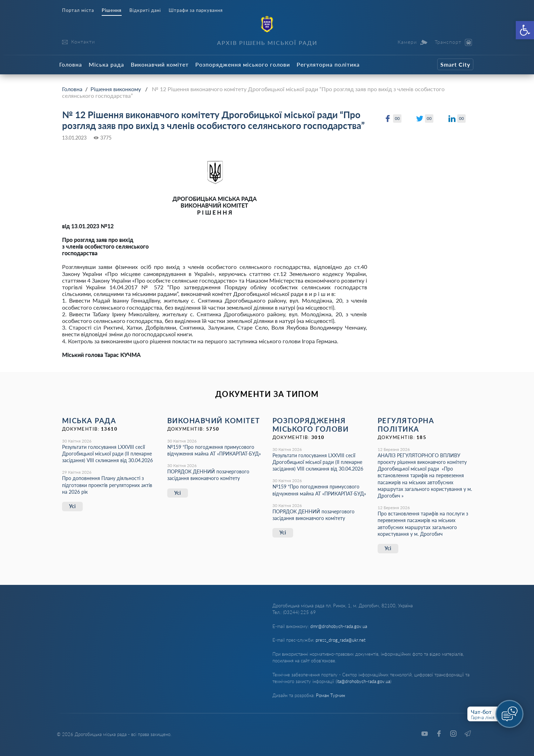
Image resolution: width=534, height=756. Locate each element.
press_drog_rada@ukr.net (340, 640)
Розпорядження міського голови (243, 64)
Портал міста (78, 10)
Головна (71, 64)
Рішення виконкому (116, 89)
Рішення (112, 10)
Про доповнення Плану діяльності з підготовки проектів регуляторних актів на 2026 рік (107, 485)
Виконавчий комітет (160, 64)
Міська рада (106, 64)
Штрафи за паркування (196, 10)
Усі (72, 506)
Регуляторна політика (328, 64)
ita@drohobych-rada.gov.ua (363, 681)
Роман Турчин (330, 695)
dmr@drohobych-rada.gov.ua (339, 626)
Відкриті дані (145, 10)
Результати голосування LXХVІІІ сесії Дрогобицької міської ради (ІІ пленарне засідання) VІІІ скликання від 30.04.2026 (107, 454)
